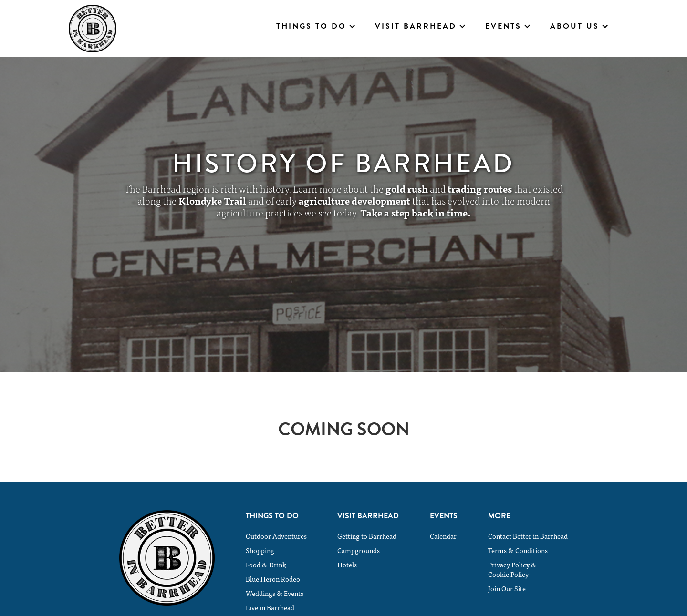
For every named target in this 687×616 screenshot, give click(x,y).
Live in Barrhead (270, 607)
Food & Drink (266, 565)
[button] (316, 26)
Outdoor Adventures (276, 536)
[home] (93, 29)
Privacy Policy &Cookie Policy (512, 569)
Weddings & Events (275, 593)
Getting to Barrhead (367, 536)
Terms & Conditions (518, 550)
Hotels (347, 565)
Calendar (443, 536)
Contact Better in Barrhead (528, 536)
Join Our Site (507, 588)
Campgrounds (359, 550)
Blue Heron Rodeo (273, 579)
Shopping (260, 550)
